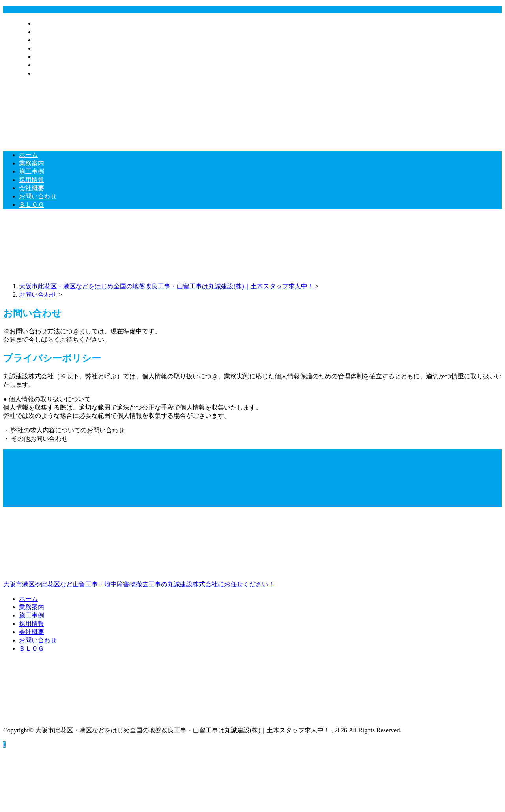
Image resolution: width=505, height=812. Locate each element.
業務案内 (47, 32)
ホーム (44, 23)
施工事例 (47, 40)
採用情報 (47, 48)
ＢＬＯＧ (47, 73)
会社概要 (47, 57)
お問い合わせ (54, 65)
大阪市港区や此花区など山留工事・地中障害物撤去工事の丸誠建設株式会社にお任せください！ (252, 550)
